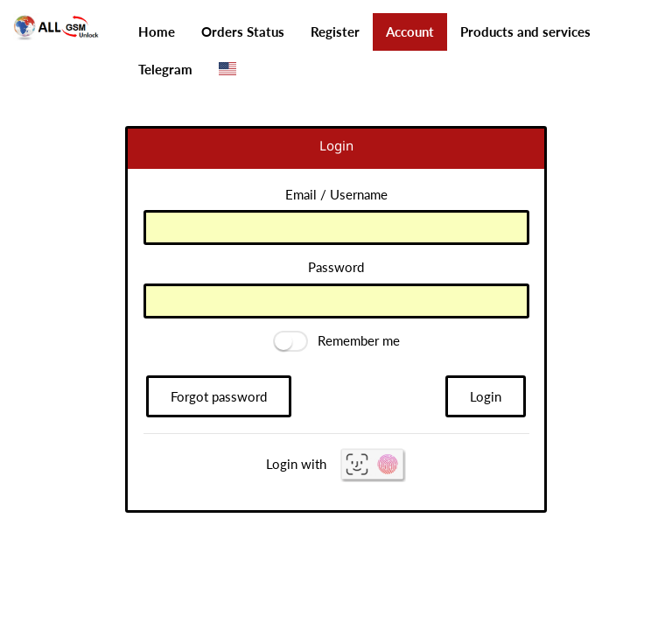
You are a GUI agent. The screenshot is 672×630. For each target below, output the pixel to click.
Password (336, 267)
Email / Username (336, 194)
